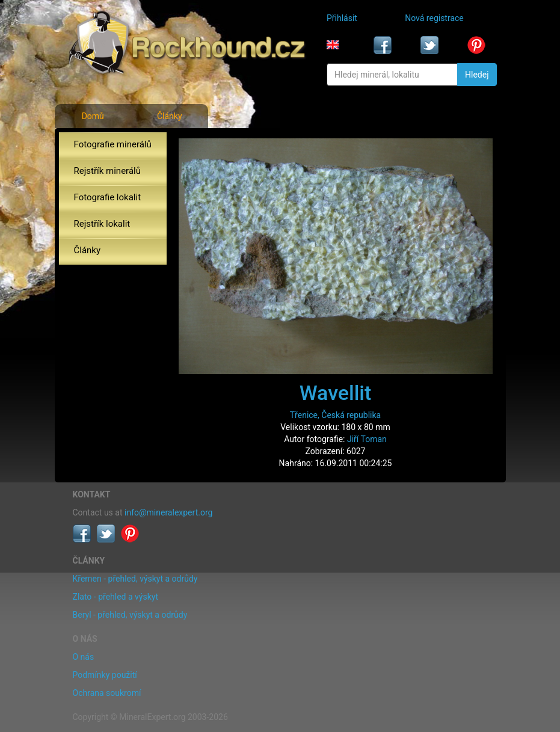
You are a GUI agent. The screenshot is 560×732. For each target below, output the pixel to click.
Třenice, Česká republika (335, 415)
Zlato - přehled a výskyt (115, 597)
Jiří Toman (367, 439)
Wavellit (336, 393)
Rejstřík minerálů (107, 171)
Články (170, 116)
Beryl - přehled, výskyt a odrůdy (130, 615)
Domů (93, 116)
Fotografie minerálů (113, 144)
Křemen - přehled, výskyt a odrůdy (135, 579)
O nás (84, 657)
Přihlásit (342, 18)
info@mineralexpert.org (168, 512)
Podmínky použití (105, 675)
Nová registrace (434, 18)
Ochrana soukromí (107, 693)
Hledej (477, 75)
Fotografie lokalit (108, 197)
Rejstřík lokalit (102, 224)
